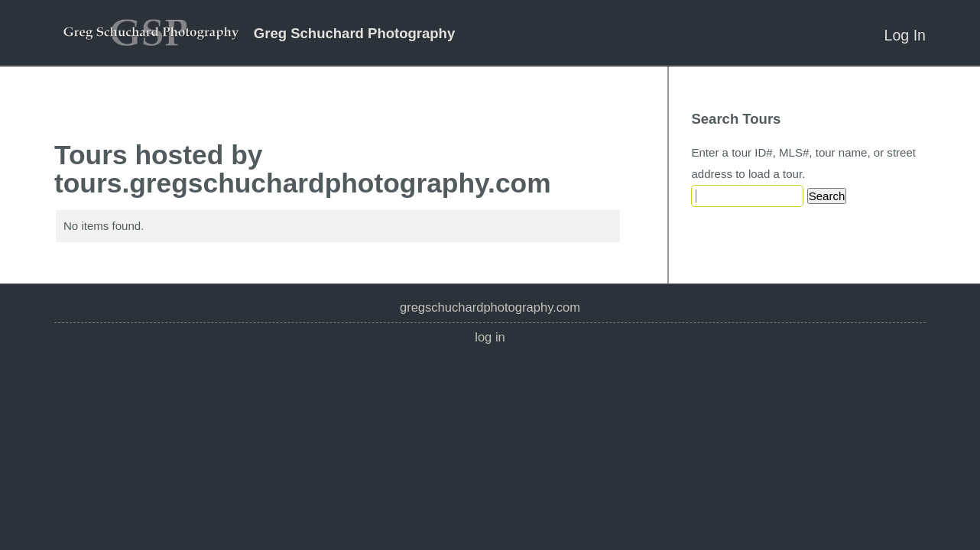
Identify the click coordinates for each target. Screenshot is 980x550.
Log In (905, 35)
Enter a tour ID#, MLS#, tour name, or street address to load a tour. (803, 163)
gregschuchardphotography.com (490, 307)
